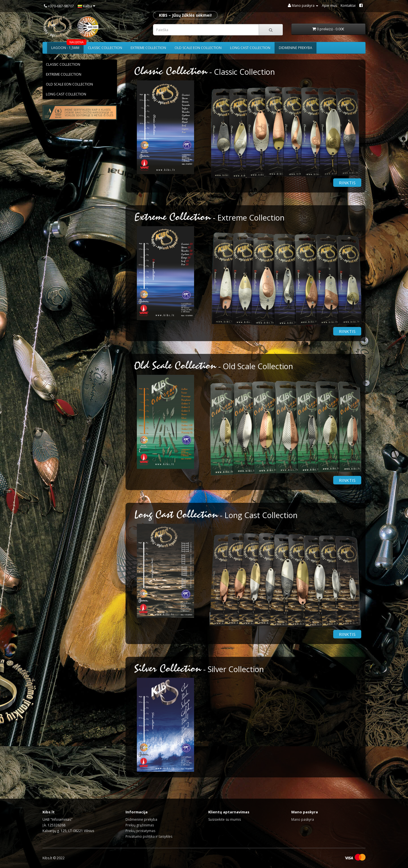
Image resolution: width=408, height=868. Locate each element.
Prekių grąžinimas (140, 825)
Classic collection (105, 48)
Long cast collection (250, 48)
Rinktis (347, 183)
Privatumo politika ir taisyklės (149, 836)
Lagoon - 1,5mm (67, 46)
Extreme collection (148, 48)
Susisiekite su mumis (225, 819)
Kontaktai (348, 6)
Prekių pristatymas (140, 831)
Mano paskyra (303, 819)
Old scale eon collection (198, 48)
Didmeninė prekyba (296, 48)
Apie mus (329, 6)
